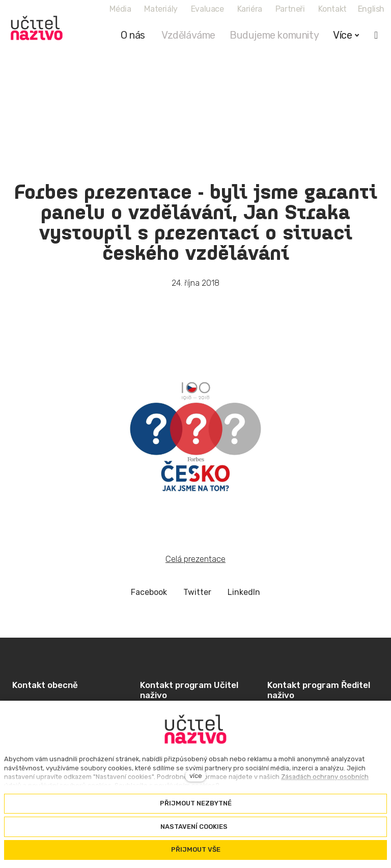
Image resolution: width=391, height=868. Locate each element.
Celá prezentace (195, 559)
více (196, 776)
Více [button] (346, 35)
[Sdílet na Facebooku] (149, 593)
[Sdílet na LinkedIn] (244, 593)
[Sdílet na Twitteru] (197, 593)
